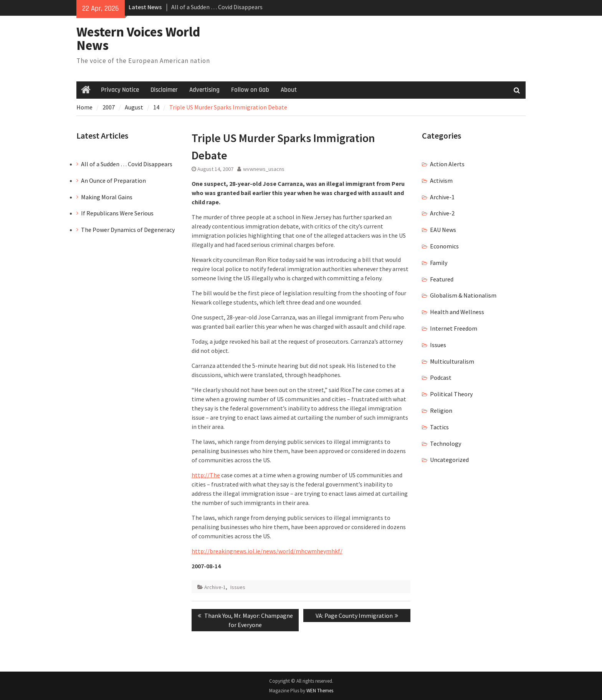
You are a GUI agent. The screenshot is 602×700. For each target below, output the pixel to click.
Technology (446, 443)
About (289, 90)
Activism (441, 180)
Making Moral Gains (107, 197)
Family (439, 263)
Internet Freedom (454, 328)
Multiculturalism (452, 361)
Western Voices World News (138, 39)
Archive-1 (215, 587)
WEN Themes (320, 691)
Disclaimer (164, 90)
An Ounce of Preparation (113, 180)
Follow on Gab (250, 90)
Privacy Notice (120, 90)
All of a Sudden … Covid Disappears (217, 7)
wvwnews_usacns (264, 169)
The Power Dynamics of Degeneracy (128, 230)
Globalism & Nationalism (463, 295)
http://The (206, 475)
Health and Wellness (457, 312)
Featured (442, 279)
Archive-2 (442, 213)
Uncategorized (449, 460)
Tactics (439, 427)
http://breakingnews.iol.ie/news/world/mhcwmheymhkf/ (267, 551)
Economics (444, 246)
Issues (238, 587)
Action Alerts (447, 164)
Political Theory (451, 394)
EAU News (443, 230)
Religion (441, 410)
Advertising (204, 90)
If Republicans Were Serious (117, 213)
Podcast (441, 377)
